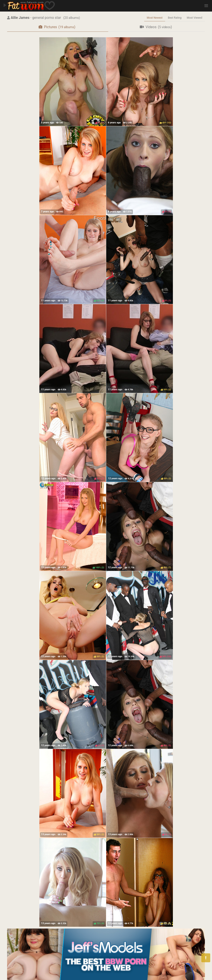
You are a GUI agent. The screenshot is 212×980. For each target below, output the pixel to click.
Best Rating (175, 18)
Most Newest (155, 18)
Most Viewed (195, 18)
